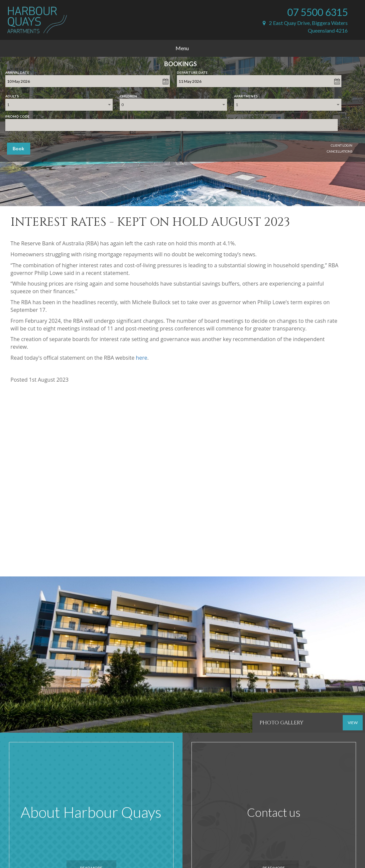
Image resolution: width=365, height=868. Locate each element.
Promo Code (17, 115)
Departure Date (192, 71)
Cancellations (340, 151)
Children (128, 95)
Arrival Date (17, 71)
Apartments (246, 95)
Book (18, 148)
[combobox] (59, 105)
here (142, 358)
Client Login (342, 145)
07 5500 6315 (317, 12)
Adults (12, 95)
